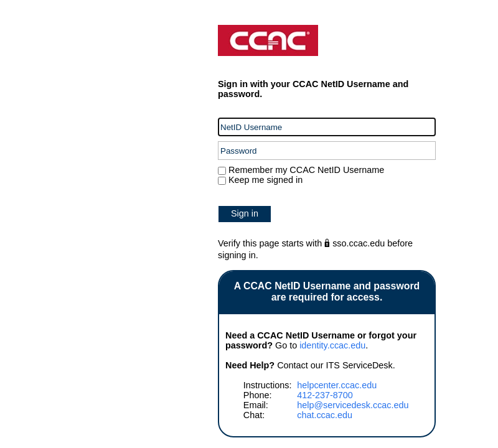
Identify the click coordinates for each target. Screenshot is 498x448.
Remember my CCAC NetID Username (305, 170)
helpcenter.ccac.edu (337, 385)
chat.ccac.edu (325, 415)
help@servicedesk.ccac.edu (353, 405)
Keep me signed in (265, 180)
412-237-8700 (325, 395)
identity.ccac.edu (332, 345)
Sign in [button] (245, 213)
